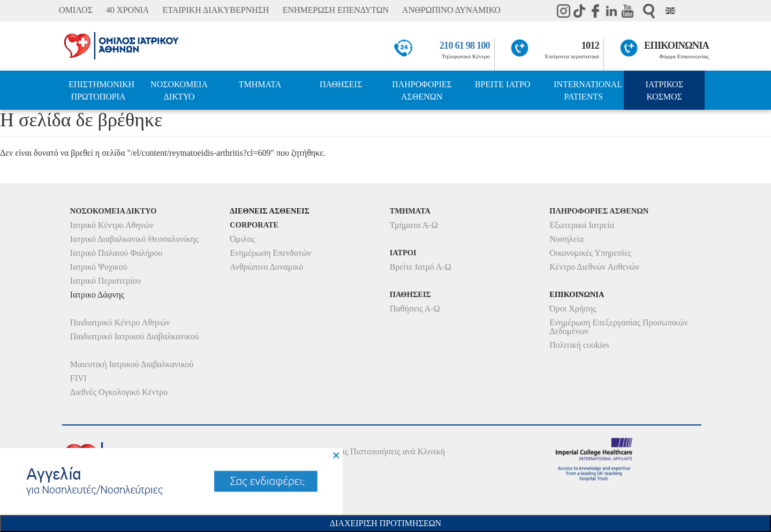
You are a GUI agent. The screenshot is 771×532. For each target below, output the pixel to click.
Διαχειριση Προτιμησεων (385, 523)
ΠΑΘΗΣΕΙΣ (341, 84)
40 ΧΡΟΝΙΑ (127, 10)
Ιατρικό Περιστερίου (106, 281)
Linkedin (611, 11)
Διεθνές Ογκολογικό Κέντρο (119, 392)
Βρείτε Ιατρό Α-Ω (421, 267)
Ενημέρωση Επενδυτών (270, 253)
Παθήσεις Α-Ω (415, 309)
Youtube (628, 11)
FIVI (78, 378)
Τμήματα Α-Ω (414, 225)
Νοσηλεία (566, 239)
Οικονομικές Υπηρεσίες (590, 253)
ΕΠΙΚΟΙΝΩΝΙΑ (676, 45)
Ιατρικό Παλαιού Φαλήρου (116, 253)
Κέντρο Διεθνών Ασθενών (594, 267)
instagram (563, 11)
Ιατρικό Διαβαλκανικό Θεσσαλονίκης (134, 239)
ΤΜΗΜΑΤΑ (260, 84)
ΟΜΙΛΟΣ (76, 10)
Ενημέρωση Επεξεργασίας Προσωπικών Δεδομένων (618, 327)
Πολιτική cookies (579, 345)
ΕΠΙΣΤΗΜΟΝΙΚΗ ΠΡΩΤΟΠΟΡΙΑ (101, 90)
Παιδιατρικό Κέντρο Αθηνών (120, 322)
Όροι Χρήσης (573, 309)
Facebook (595, 11)
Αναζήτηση (649, 11)
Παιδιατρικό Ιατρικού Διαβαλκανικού (135, 336)
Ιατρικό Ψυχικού (99, 267)
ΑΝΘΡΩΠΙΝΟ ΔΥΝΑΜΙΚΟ (451, 10)
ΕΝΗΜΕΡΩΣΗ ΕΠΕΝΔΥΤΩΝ (336, 10)
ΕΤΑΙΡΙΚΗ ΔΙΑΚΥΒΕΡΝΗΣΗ (216, 10)
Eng (670, 11)
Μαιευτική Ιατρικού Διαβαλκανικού (132, 364)
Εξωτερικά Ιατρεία (582, 225)
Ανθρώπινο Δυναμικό (266, 267)
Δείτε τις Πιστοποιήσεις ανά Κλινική (382, 451)
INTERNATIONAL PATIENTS (588, 90)
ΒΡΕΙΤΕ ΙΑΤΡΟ (503, 84)
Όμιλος (242, 239)
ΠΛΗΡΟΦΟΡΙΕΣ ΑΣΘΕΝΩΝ (422, 90)
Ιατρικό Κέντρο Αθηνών (112, 225)
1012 (590, 45)
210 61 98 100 (465, 45)
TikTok (579, 11)
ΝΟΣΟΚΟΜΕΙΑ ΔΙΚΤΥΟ (179, 90)
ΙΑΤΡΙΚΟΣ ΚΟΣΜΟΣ (664, 90)
